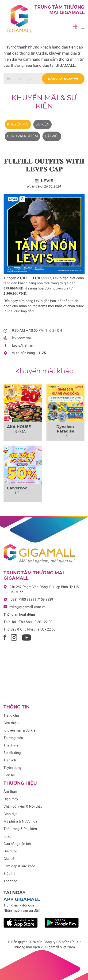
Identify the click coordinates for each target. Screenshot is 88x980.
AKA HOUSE (19, 427)
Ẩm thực (10, 792)
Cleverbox (17, 488)
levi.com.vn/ (22, 338)
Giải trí (9, 859)
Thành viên (12, 745)
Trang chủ (11, 715)
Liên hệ (9, 775)
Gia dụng (10, 851)
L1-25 (41, 353)
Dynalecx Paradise (65, 429)
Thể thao (10, 881)
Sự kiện (42, 124)
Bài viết (52, 136)
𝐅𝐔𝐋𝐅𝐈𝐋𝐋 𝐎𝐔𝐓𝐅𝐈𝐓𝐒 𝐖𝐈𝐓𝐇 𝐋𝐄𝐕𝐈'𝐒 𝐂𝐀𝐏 (44, 165)
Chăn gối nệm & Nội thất (23, 806)
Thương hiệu (13, 738)
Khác (7, 836)
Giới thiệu (11, 723)
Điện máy (11, 799)
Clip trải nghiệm (22, 136)
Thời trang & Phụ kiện (20, 829)
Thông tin (17, 707)
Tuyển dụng (12, 768)
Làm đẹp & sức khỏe (20, 866)
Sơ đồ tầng (12, 753)
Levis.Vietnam (23, 345)
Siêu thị (9, 874)
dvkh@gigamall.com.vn (27, 607)
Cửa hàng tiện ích (17, 844)
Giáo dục (10, 814)
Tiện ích (10, 760)
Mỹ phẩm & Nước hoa (20, 821)
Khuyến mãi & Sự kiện (44, 102)
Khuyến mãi (18, 124)
